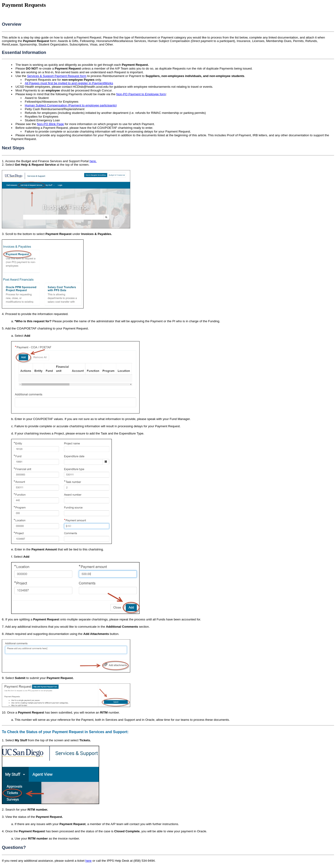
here (89, 861)
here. (93, 161)
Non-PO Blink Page (50, 124)
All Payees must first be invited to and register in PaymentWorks (69, 83)
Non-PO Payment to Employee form (141, 94)
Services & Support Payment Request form (57, 76)
